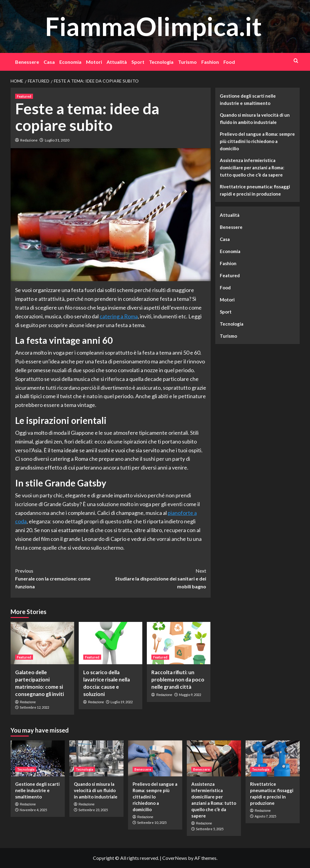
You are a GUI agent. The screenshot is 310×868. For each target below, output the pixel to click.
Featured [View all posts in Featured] (24, 96)
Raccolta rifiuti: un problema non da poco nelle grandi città (178, 679)
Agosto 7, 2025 (265, 816)
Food (229, 62)
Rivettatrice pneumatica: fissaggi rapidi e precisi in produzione (255, 190)
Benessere (27, 62)
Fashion (210, 62)
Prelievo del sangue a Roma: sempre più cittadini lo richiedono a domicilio (257, 141)
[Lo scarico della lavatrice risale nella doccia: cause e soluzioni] (110, 643)
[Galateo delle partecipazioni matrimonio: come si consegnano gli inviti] (42, 643)
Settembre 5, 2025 (210, 829)
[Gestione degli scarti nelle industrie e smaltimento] (38, 758)
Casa (49, 62)
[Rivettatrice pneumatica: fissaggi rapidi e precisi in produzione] (273, 758)
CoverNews (175, 858)
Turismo (187, 62)
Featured (230, 275)
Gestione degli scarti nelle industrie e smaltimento (248, 99)
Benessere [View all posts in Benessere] (143, 769)
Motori (94, 62)
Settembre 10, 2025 (152, 822)
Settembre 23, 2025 (93, 810)
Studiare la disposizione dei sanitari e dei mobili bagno (158, 578)
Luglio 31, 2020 (57, 140)
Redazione (29, 140)
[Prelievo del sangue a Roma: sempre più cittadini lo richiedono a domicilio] (155, 758)
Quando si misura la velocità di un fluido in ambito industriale (255, 119)
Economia (70, 62)
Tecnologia (161, 62)
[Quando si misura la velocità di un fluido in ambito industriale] (96, 758)
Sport (138, 62)
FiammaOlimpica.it (153, 26)
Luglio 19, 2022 (122, 702)
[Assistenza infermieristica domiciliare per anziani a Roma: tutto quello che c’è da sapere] (214, 758)
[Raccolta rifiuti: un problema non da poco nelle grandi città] (179, 643)
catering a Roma (119, 316)
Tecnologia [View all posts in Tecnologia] (26, 769)
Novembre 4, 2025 (33, 810)
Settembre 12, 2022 (34, 707)
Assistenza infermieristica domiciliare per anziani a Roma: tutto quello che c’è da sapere (252, 167)
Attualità (117, 62)
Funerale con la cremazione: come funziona (63, 578)
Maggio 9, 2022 (190, 695)
